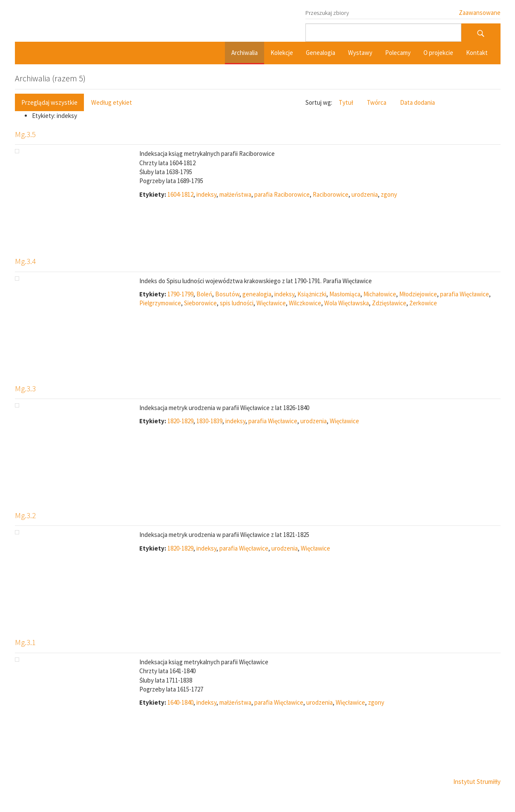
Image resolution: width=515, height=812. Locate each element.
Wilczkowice (305, 303)
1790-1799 (180, 294)
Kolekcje (282, 53)
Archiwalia (245, 53)
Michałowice (380, 294)
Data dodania (417, 102)
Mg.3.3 (25, 388)
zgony (389, 194)
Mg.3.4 (25, 261)
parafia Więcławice (465, 294)
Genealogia (321, 53)
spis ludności (237, 303)
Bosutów (227, 294)
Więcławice (271, 303)
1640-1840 (180, 702)
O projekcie (438, 53)
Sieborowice (200, 303)
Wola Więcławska (347, 303)
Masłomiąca (345, 294)
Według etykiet (112, 102)
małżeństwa (235, 194)
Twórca (377, 102)
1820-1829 (180, 421)
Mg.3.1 (25, 642)
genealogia (257, 294)
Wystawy (360, 53)
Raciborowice (331, 194)
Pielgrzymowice (160, 303)
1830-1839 (209, 421)
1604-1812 (180, 194)
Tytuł (346, 102)
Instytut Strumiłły (477, 782)
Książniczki (312, 294)
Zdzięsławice (389, 303)
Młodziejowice (418, 294)
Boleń (204, 294)
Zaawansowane (480, 13)
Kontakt (477, 53)
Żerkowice (423, 303)
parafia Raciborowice (282, 194)
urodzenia (365, 194)
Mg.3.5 (25, 134)
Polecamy (398, 53)
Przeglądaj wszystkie (49, 102)
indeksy (206, 194)
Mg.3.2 (25, 515)
